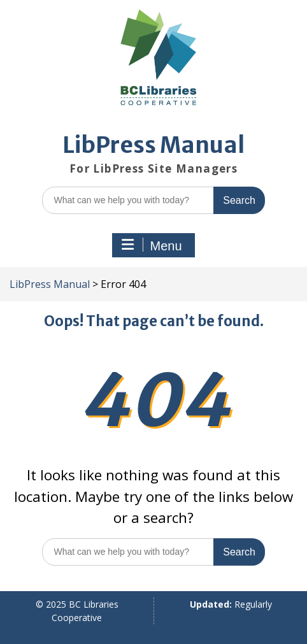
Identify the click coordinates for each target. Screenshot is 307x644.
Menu (152, 245)
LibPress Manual (153, 145)
